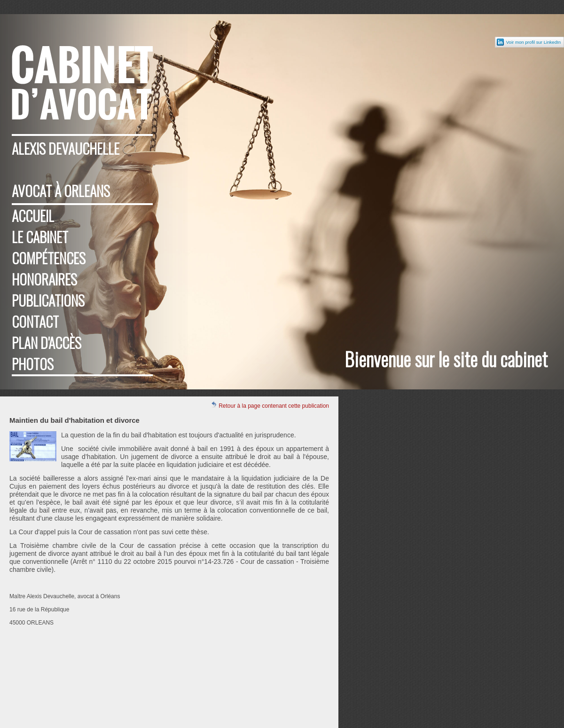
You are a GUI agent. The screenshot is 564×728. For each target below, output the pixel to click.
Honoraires (44, 279)
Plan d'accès (47, 343)
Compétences (49, 258)
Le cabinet (40, 237)
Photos (33, 364)
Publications (48, 300)
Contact (35, 321)
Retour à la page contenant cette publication (270, 405)
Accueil (33, 216)
